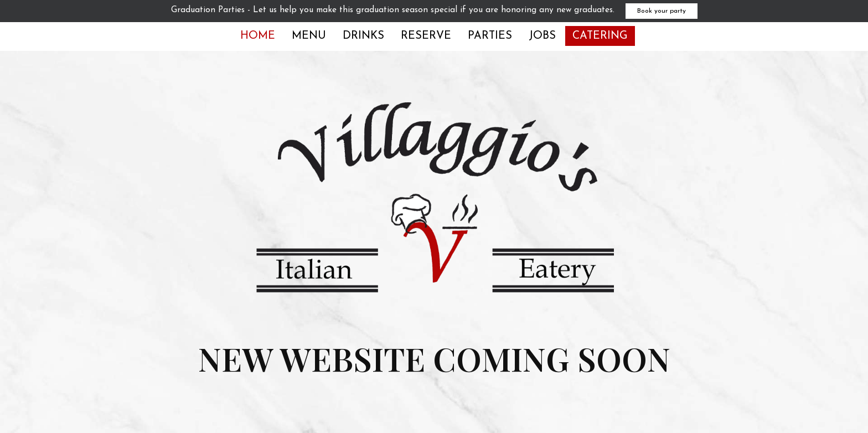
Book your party (662, 11)
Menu (309, 36)
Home (258, 36)
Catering (600, 36)
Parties (490, 36)
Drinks (363, 36)
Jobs (542, 36)
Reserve (426, 36)
